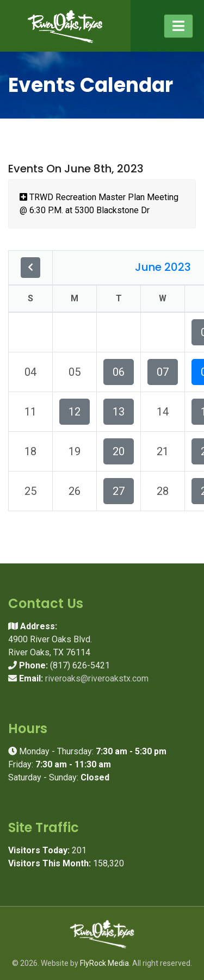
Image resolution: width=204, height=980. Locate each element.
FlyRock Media (104, 963)
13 (119, 412)
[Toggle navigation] (178, 26)
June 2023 (163, 267)
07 (163, 372)
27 (119, 491)
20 (119, 451)
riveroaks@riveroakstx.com (97, 678)
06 (119, 372)
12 (75, 412)
